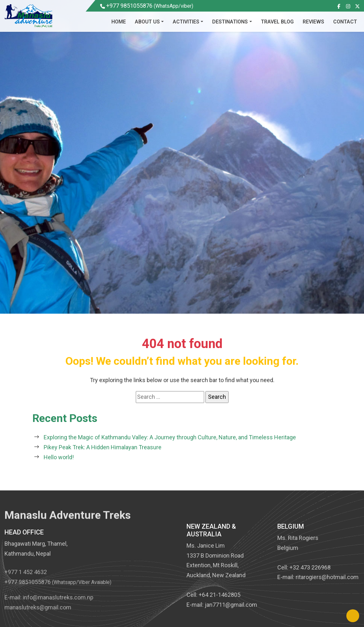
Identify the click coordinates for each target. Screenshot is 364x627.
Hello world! (59, 457)
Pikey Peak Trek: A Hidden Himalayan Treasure (103, 447)
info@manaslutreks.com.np (58, 607)
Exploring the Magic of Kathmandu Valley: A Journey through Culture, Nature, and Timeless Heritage (170, 437)
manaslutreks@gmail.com (38, 617)
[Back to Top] (353, 616)
